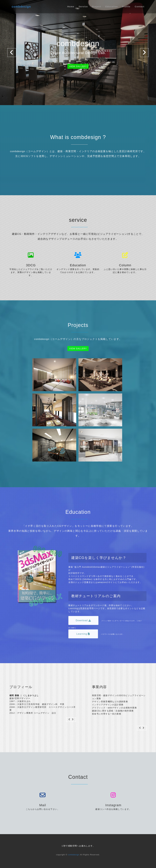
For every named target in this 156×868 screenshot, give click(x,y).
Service (83, 6)
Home (71, 6)
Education (112, 6)
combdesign (21, 7)
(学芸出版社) (137, 567)
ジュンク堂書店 (83, 582)
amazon (102, 582)
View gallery (78, 66)
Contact (140, 6)
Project (97, 6)
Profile (126, 6)
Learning (83, 634)
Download (83, 620)
